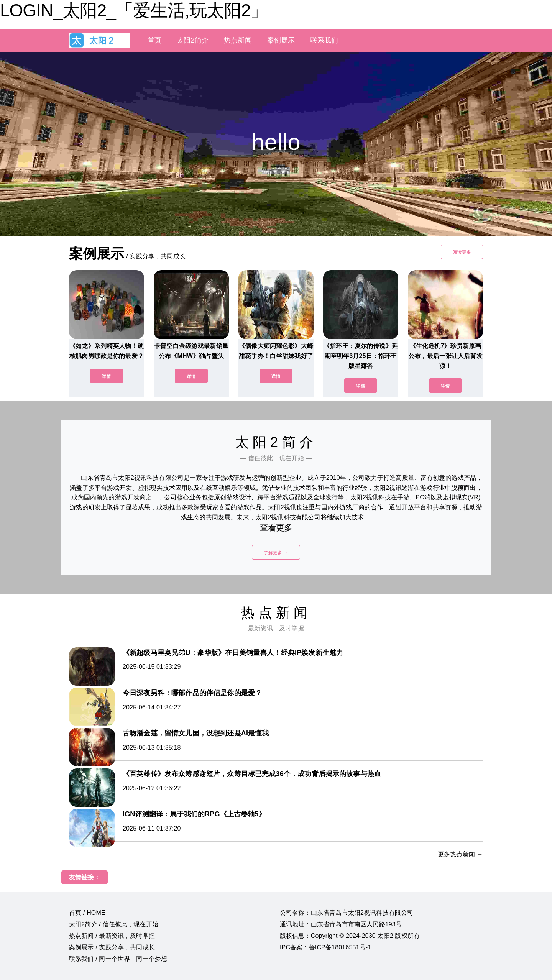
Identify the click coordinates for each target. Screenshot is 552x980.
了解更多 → (276, 553)
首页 (154, 40)
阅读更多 (462, 252)
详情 (107, 376)
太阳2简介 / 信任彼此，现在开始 (114, 924)
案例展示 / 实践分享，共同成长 (112, 947)
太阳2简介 (193, 40)
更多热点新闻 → (460, 854)
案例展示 (281, 40)
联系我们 (324, 40)
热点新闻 (238, 40)
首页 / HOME (87, 913)
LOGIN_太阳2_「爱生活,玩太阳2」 (134, 10)
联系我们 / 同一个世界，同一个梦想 (118, 959)
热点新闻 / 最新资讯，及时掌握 (112, 936)
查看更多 (276, 528)
